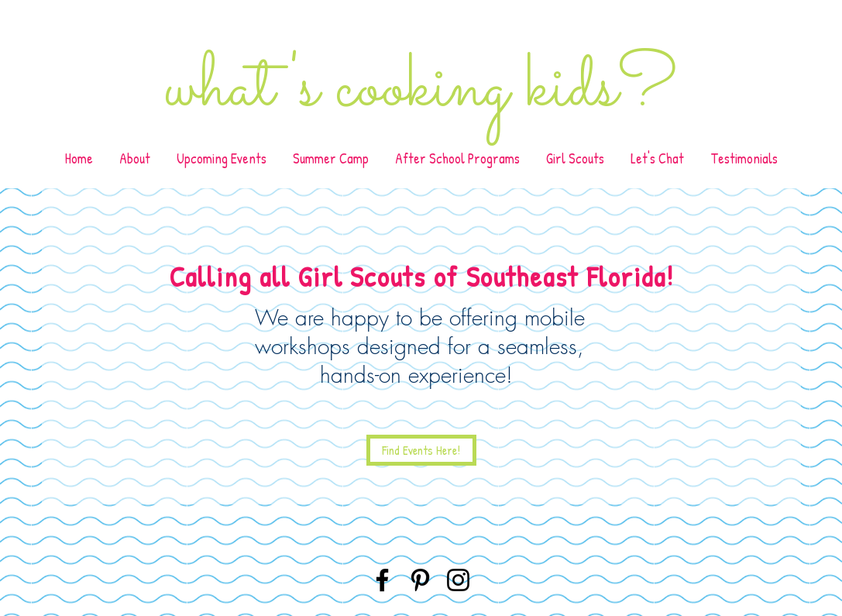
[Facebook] (382, 580)
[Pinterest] (420, 580)
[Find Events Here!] (421, 450)
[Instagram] (458, 580)
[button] (457, 158)
